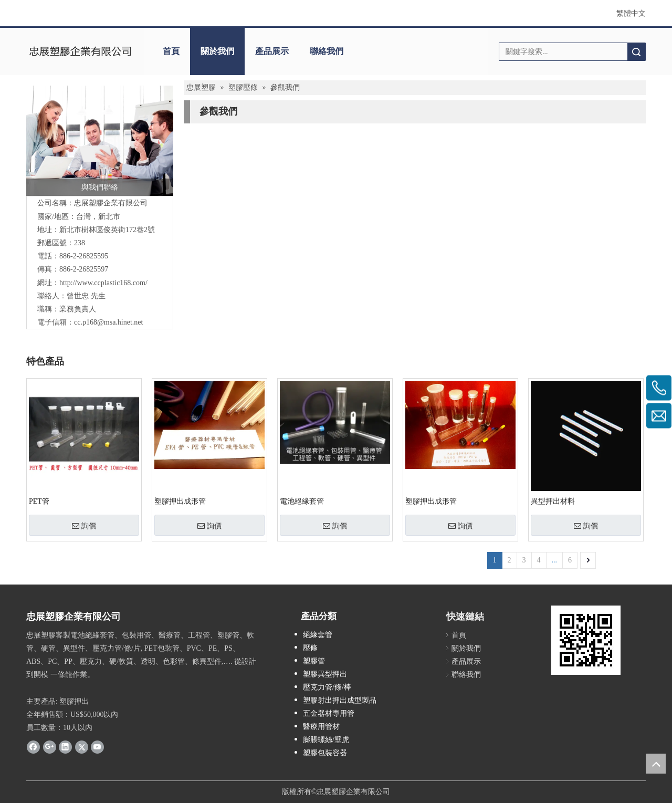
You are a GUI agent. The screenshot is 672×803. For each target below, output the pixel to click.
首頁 (171, 51)
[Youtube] (97, 747)
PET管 (39, 501)
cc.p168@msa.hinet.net (108, 322)
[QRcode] (586, 640)
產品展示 (272, 51)
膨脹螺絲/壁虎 (326, 740)
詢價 (84, 526)
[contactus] (100, 141)
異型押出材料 (553, 501)
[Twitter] (82, 747)
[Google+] (50, 747)
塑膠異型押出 (325, 674)
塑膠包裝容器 (325, 753)
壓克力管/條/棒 (327, 687)
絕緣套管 (318, 635)
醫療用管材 (321, 727)
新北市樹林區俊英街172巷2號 (107, 230)
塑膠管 (314, 661)
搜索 (636, 52)
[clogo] (80, 51)
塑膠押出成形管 (180, 501)
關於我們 (217, 51)
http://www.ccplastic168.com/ (103, 283)
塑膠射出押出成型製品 (340, 700)
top (656, 764)
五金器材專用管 (329, 713)
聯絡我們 (327, 51)
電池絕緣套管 (302, 501)
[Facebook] (33, 747)
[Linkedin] (65, 747)
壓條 (310, 648)
